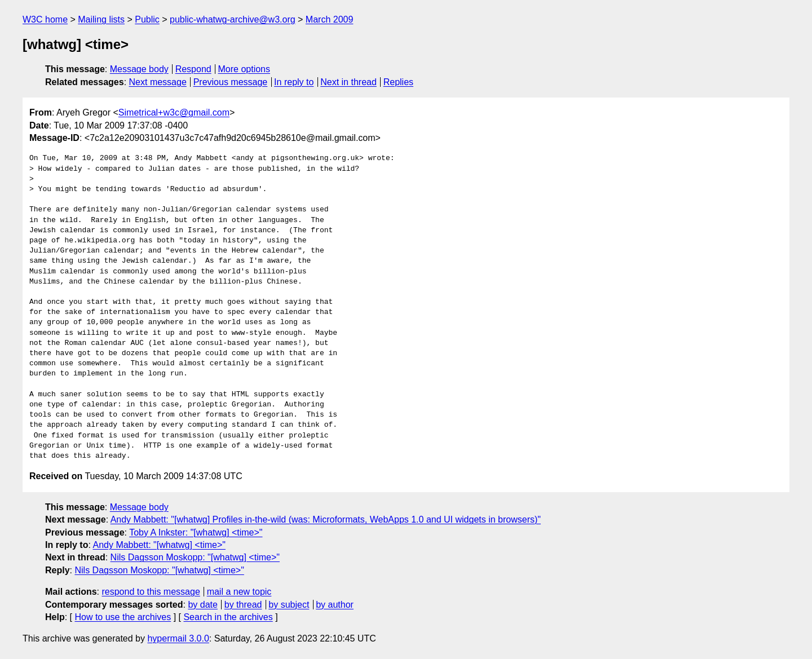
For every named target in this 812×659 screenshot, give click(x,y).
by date (202, 605)
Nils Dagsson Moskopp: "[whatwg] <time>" (195, 557)
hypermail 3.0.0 (178, 638)
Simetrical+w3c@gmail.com (174, 112)
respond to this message (151, 592)
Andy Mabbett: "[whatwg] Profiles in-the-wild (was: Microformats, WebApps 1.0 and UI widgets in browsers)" (326, 519)
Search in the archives (228, 617)
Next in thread (348, 82)
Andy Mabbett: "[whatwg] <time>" (159, 545)
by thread (243, 605)
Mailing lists (101, 19)
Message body (139, 69)
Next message (158, 82)
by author (335, 605)
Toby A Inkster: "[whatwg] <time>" (196, 532)
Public (147, 19)
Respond (193, 69)
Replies (398, 82)
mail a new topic (239, 592)
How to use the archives (123, 617)
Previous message (231, 82)
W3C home (45, 19)
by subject (289, 605)
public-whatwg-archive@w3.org (233, 19)
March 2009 (330, 19)
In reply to (294, 82)
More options (244, 69)
